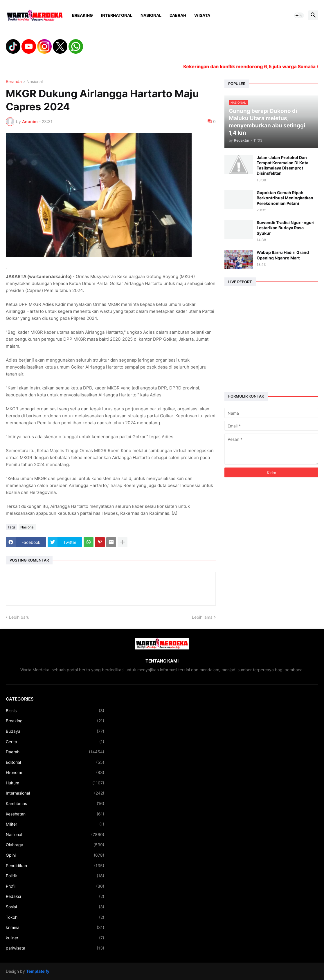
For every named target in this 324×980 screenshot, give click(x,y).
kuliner (55, 938)
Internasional (55, 793)
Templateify (38, 971)
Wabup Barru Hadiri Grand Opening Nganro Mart (283, 255)
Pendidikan (55, 866)
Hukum (55, 783)
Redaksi (55, 896)
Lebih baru (19, 617)
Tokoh (55, 917)
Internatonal (117, 15)
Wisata (202, 15)
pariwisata (55, 948)
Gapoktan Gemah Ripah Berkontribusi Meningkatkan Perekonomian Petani (285, 198)
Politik (55, 876)
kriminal (55, 927)
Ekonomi (55, 773)
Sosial (55, 907)
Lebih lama (202, 617)
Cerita (55, 742)
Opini (55, 855)
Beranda (14, 82)
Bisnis (55, 711)
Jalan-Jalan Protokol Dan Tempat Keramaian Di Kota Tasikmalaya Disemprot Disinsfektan (282, 165)
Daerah (178, 15)
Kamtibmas (55, 804)
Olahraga (55, 845)
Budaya (55, 731)
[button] (299, 15)
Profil (55, 886)
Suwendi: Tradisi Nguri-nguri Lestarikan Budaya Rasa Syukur (286, 228)
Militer (55, 824)
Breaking (82, 15)
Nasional (151, 15)
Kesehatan (55, 814)
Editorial (55, 762)
